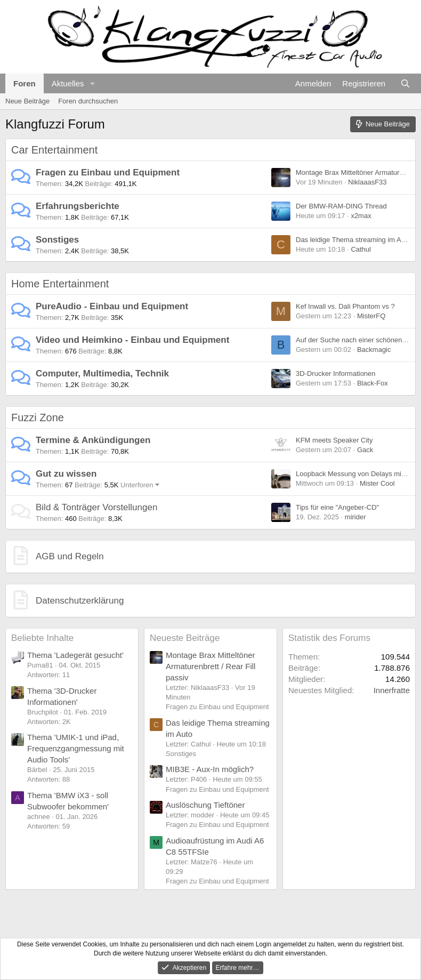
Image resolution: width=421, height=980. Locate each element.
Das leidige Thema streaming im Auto (353, 240)
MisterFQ (371, 316)
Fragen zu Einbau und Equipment (108, 172)
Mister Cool (377, 483)
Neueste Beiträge (185, 638)
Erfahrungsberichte (78, 206)
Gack (365, 450)
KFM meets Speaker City (334, 440)
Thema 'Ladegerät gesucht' (75, 655)
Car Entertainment (54, 150)
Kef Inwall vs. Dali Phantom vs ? (345, 306)
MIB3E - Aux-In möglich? (210, 769)
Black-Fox (373, 383)
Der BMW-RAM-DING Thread (341, 206)
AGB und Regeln (70, 556)
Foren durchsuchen (88, 101)
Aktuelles (68, 83)
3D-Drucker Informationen (336, 373)
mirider (355, 517)
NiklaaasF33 (367, 182)
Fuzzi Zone (38, 417)
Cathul (361, 249)
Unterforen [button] (137, 485)
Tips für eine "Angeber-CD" (337, 507)
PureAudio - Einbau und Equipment (112, 306)
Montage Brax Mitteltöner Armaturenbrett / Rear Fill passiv (210, 666)
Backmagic (374, 350)
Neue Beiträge (27, 101)
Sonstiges (57, 240)
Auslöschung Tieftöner (205, 805)
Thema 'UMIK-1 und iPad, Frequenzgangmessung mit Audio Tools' (76, 748)
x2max (361, 216)
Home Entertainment (60, 284)
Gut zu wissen (66, 474)
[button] (92, 83)
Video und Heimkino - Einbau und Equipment (132, 340)
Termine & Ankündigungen (93, 440)
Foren (25, 83)
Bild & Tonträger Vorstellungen (96, 507)
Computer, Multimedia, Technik (102, 373)
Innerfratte (392, 690)
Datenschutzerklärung (80, 601)
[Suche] (405, 83)
